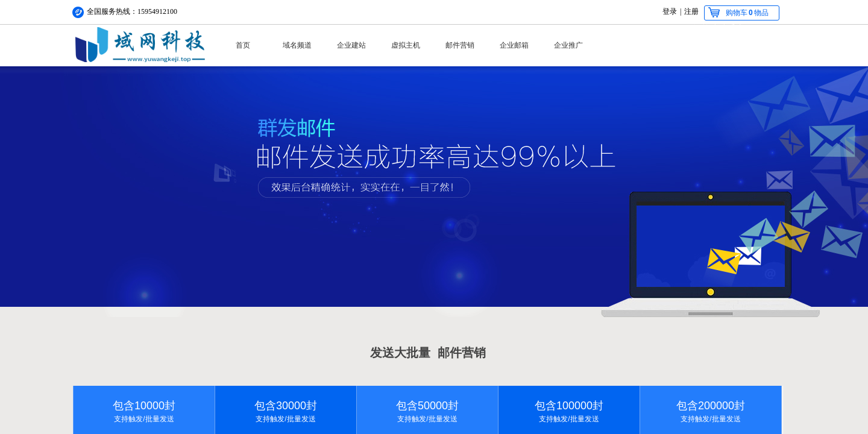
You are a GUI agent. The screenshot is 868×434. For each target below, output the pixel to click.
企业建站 (351, 45)
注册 (691, 11)
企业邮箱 (514, 45)
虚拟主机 (406, 45)
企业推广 (568, 45)
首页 (243, 45)
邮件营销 (460, 45)
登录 (670, 11)
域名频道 (297, 45)
